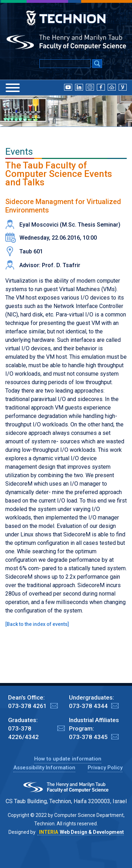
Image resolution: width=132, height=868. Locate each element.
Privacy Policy (105, 768)
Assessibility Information (44, 768)
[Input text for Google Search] (65, 64)
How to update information (68, 759)
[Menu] (13, 88)
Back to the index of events (37, 624)
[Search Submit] (97, 64)
